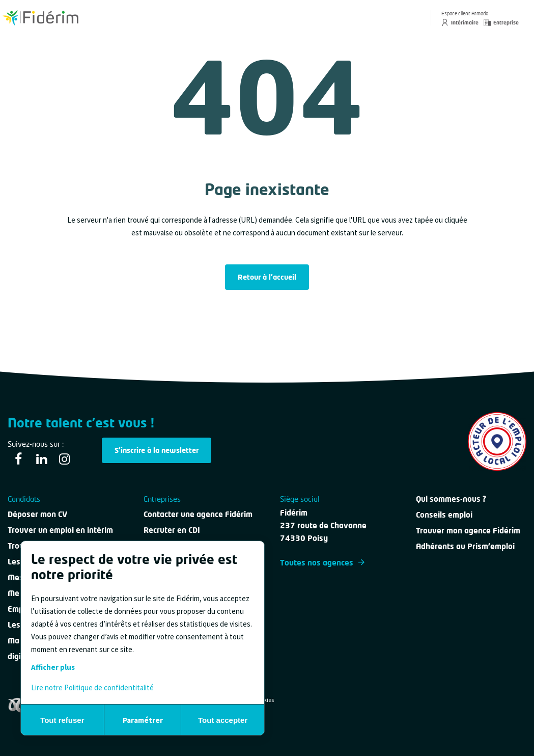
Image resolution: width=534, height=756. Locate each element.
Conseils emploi (444, 515)
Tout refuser (62, 720)
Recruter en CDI (172, 530)
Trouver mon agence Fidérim (468, 530)
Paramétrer (143, 720)
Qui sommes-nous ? (451, 499)
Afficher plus (53, 667)
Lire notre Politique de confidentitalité (92, 687)
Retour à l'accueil (267, 277)
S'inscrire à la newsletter (157, 450)
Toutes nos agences (322, 562)
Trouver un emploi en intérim (60, 530)
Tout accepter (223, 720)
